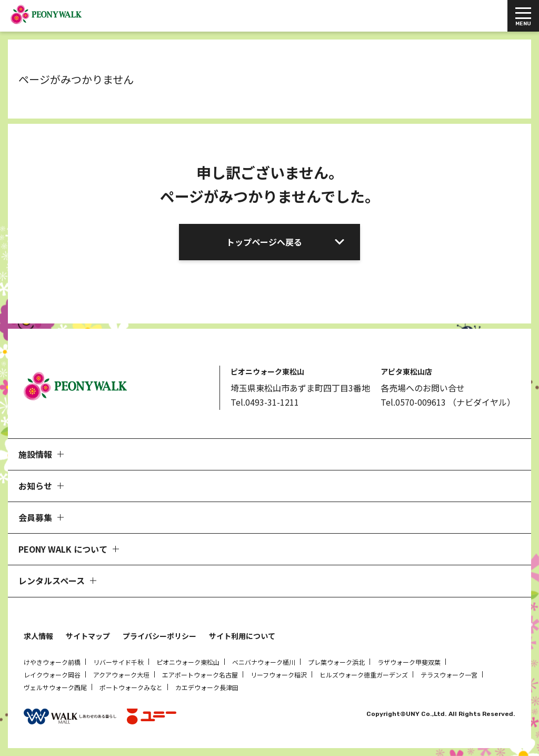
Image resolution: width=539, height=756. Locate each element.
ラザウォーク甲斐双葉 (409, 662)
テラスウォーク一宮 (449, 675)
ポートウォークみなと (131, 687)
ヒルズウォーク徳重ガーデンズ (364, 675)
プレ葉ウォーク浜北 (336, 662)
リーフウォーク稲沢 (279, 675)
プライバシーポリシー (159, 636)
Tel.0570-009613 (413, 402)
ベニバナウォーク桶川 (264, 662)
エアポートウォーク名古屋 (200, 675)
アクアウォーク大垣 (121, 675)
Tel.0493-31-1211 (265, 402)
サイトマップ (88, 636)
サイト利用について (242, 636)
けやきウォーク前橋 (52, 662)
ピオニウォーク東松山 (188, 662)
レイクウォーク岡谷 (52, 675)
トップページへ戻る (264, 242)
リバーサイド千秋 (118, 662)
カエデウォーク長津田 (207, 687)
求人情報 (38, 636)
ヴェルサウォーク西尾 (55, 687)
